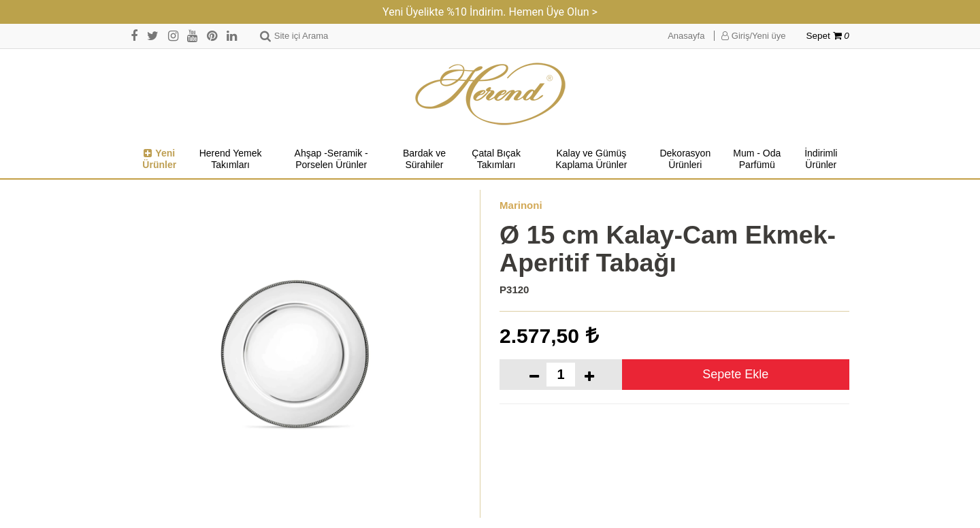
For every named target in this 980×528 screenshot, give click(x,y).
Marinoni (521, 205)
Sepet (828, 36)
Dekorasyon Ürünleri (685, 159)
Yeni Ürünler (159, 159)
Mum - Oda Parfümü (757, 159)
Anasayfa (686, 36)
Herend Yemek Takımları (231, 159)
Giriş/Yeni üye (753, 36)
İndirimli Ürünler (821, 159)
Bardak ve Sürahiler (424, 159)
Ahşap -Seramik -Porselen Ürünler (331, 159)
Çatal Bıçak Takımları (496, 159)
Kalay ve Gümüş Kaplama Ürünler (591, 159)
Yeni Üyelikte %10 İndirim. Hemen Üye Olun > (490, 12)
